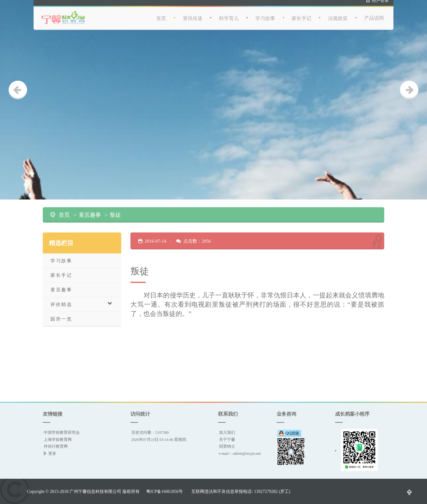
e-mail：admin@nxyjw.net (240, 453)
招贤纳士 (227, 446)
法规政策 (338, 16)
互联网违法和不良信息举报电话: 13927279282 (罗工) (241, 491)
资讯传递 (193, 16)
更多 (52, 453)
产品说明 (374, 15)
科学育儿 (229, 16)
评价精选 (82, 304)
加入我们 (227, 432)
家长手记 (301, 16)
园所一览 (61, 319)
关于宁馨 (227, 439)
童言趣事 (90, 215)
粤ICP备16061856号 (165, 491)
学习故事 (265, 16)
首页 (161, 16)
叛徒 (115, 215)
